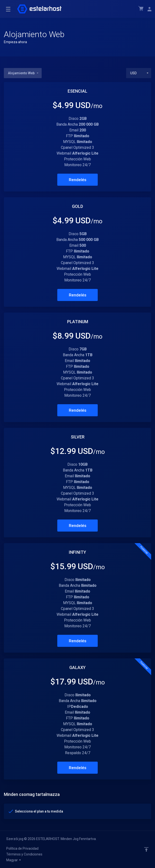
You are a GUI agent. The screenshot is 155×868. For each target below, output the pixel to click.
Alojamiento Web (23, 73)
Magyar (14, 860)
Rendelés (78, 180)
